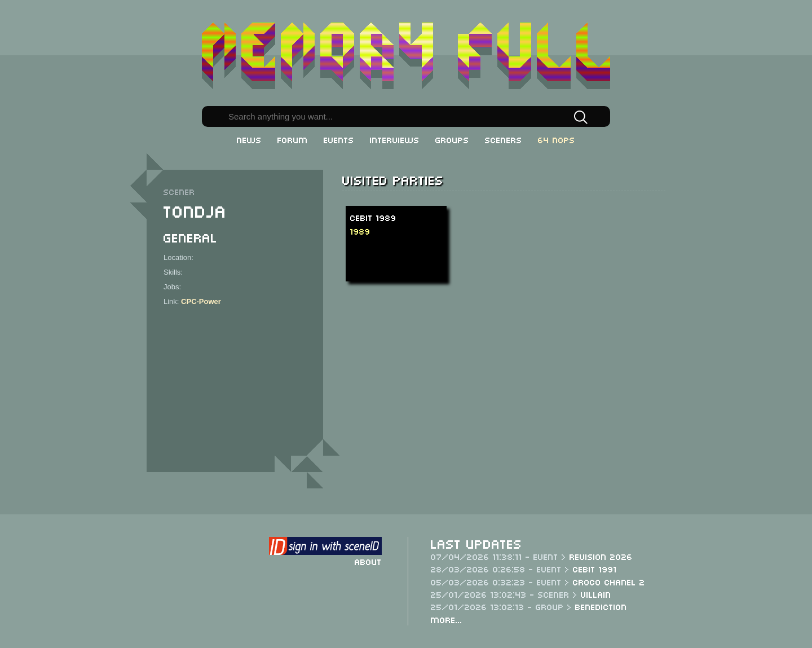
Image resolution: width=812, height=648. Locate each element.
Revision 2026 (601, 556)
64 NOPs (557, 139)
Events (339, 139)
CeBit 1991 (595, 568)
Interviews (395, 139)
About (368, 561)
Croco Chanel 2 (609, 581)
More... (447, 619)
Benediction (601, 606)
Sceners (504, 139)
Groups (452, 139)
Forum (293, 139)
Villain (596, 594)
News (249, 139)
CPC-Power (201, 301)
